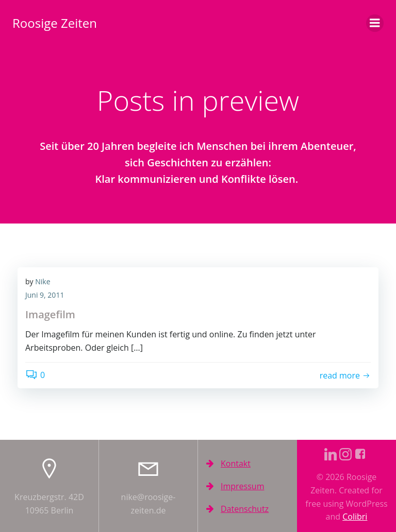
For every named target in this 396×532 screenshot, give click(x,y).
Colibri (355, 517)
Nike (43, 281)
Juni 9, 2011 (45, 295)
